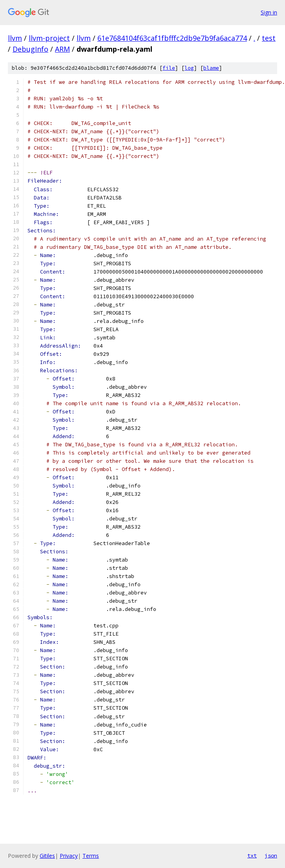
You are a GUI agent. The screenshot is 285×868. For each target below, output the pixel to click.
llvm (15, 38)
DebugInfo (30, 49)
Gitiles (47, 856)
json (271, 855)
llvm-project (49, 38)
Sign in (269, 12)
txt (252, 855)
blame (211, 68)
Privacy (69, 856)
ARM (62, 49)
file (169, 68)
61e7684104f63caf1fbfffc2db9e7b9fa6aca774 (172, 38)
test (269, 38)
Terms (91, 856)
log (189, 68)
